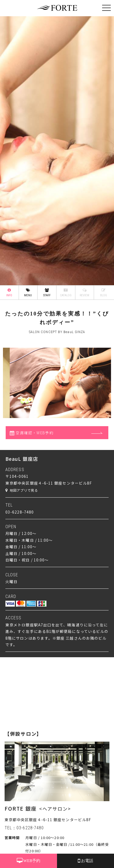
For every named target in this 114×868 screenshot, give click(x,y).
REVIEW (85, 293)
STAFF (47, 293)
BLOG (103, 293)
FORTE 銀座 (21, 808)
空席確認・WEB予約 (32, 433)
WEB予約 (29, 861)
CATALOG (66, 293)
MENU (28, 293)
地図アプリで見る (22, 490)
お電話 (86, 861)
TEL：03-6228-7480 (24, 828)
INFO (9, 293)
